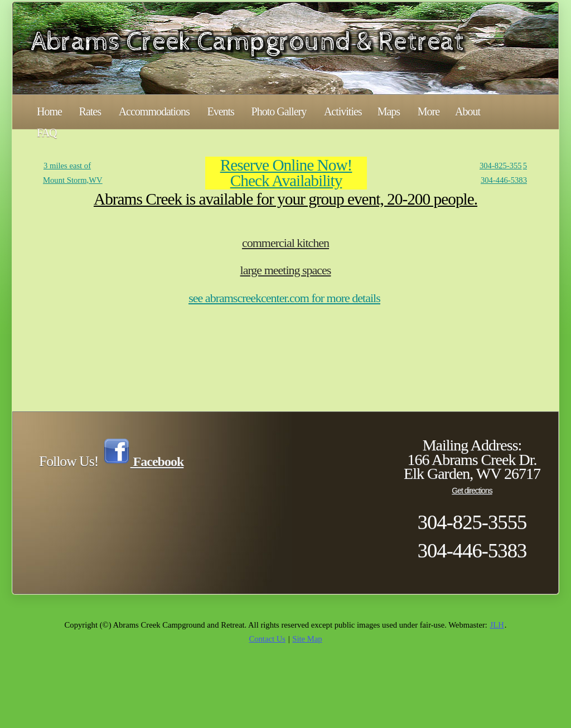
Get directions (472, 491)
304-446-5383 (504, 180)
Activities (343, 111)
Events (220, 111)
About (468, 111)
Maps (389, 111)
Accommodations (154, 111)
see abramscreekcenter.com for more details (284, 298)
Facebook (143, 461)
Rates (90, 111)
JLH (497, 625)
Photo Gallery (279, 111)
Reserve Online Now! (286, 165)
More (429, 111)
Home (49, 111)
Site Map (307, 639)
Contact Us (267, 639)
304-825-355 (501, 166)
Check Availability (286, 181)
